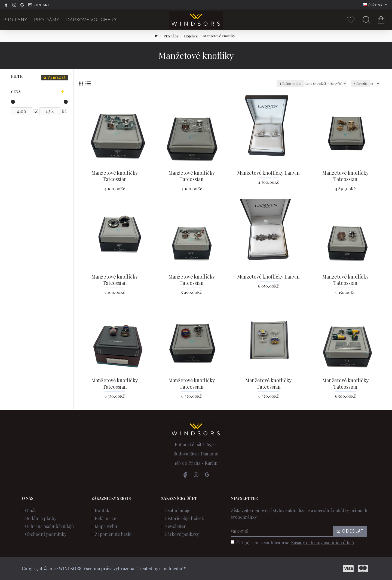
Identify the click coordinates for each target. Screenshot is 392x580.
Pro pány (171, 36)
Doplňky (191, 36)
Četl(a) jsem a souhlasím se (293, 543)
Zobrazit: (360, 83)
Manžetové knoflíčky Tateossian (115, 176)
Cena (16, 91)
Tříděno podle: (290, 83)
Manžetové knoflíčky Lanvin (268, 173)
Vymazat (57, 78)
